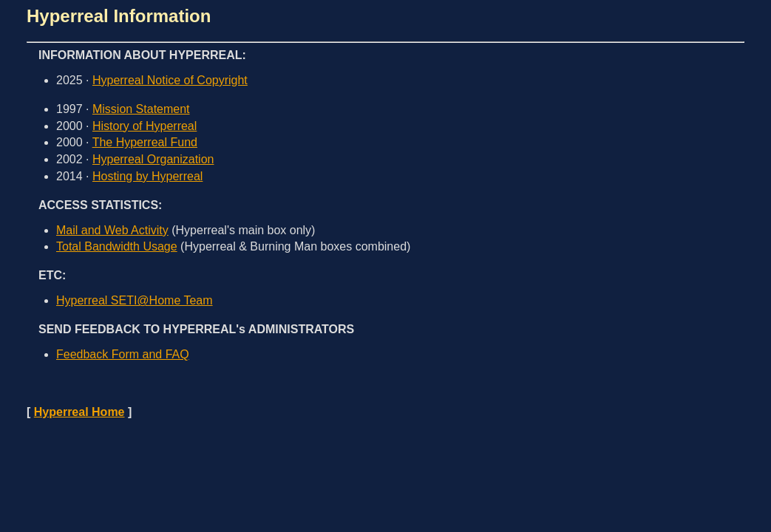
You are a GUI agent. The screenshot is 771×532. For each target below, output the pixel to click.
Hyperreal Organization (153, 159)
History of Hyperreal (145, 126)
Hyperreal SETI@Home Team (135, 300)
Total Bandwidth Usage (117, 246)
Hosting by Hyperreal (147, 176)
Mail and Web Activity (112, 230)
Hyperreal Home (79, 412)
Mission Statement (141, 109)
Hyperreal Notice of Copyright (170, 80)
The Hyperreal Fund (145, 142)
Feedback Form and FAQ (123, 354)
